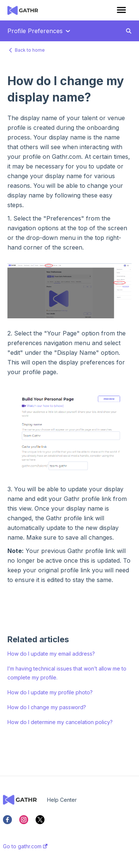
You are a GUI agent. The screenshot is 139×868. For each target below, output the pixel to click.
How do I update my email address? (51, 654)
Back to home (30, 50)
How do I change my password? (47, 707)
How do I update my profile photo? (50, 692)
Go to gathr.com (25, 846)
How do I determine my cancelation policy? (60, 722)
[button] (121, 10)
